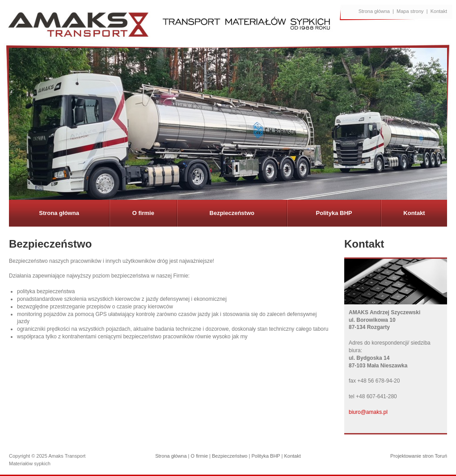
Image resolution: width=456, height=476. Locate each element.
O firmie (143, 213)
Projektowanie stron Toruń (419, 456)
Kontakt (439, 11)
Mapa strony (410, 11)
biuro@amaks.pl (368, 412)
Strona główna (374, 11)
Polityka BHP (334, 213)
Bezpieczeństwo (232, 213)
